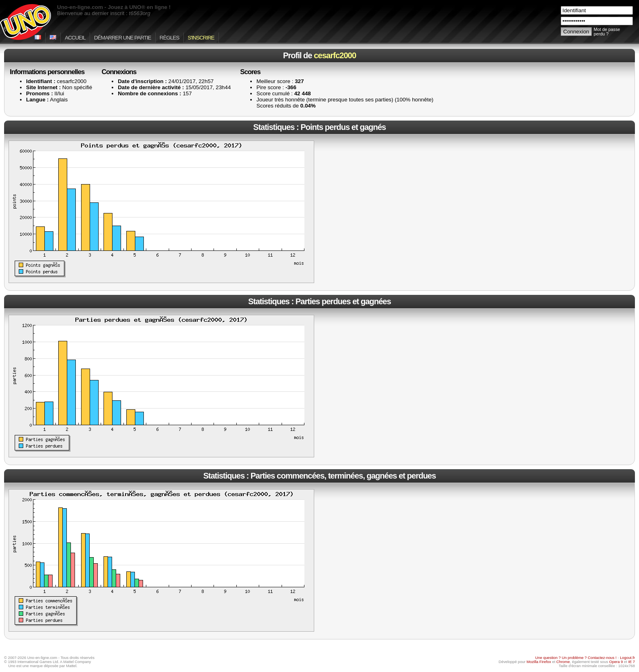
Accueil (75, 38)
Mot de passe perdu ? (607, 32)
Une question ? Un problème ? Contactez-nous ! (576, 658)
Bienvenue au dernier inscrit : (104, 13)
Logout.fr (627, 658)
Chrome (563, 662)
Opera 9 (616, 662)
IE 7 (631, 662)
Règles (170, 38)
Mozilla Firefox (539, 662)
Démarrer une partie (123, 38)
